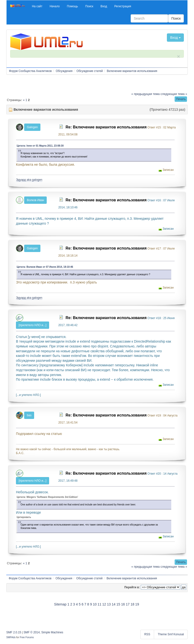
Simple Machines (52, 632)
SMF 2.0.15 (14, 632)
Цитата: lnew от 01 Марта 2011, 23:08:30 (40, 146)
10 (95, 604)
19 (137, 604)
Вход (175, 38)
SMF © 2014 (32, 632)
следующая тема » (174, 94)
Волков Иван (35, 200)
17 (128, 604)
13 (109, 604)
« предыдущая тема (145, 94)
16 (123, 604)
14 (114, 604)
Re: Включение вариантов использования (106, 127)
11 (99, 604)
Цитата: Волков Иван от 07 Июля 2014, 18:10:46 (45, 267)
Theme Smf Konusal (171, 634)
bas (29, 415)
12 (104, 604)
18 (133, 604)
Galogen (32, 127)
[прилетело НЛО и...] (33, 325)
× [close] (179, 56)
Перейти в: (132, 587)
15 (118, 604)
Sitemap (60, 604)
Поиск (176, 18)
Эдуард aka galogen (29, 180)
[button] (37, 6)
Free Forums (27, 637)
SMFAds (11, 637)
